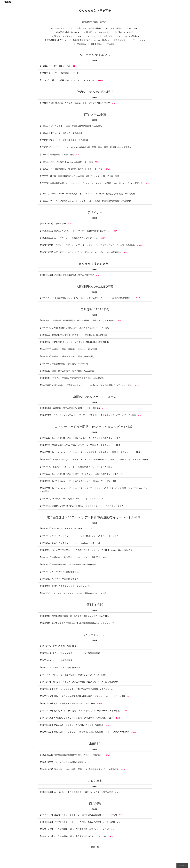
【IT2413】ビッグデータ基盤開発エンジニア (59, 73)
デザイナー (131, 28)
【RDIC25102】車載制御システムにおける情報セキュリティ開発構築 (70, 408)
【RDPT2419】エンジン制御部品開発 (56, 660)
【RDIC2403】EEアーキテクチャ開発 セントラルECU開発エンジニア (71, 543)
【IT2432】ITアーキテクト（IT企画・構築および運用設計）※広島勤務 (70, 126)
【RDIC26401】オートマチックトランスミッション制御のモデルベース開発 (73, 593)
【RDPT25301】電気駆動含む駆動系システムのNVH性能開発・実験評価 (71, 725)
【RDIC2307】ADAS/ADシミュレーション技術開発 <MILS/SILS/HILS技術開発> (74, 342)
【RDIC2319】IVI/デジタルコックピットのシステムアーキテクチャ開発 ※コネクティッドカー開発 (83, 438)
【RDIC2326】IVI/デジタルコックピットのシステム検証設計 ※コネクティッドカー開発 (78, 481)
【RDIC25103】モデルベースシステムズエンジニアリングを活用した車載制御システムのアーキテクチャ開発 (87, 415)
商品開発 (111, 44)
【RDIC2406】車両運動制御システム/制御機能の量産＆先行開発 (67, 564)
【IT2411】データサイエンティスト (55, 66)
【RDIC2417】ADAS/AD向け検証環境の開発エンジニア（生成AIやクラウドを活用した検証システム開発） (86, 385)
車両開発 (81, 44)
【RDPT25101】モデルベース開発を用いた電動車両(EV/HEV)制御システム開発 (74, 689)
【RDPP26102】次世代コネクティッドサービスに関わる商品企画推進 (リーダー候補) (77, 822)
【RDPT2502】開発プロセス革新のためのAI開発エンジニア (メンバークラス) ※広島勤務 (79, 682)
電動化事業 (96, 44)
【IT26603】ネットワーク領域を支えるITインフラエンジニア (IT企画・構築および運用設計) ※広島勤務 (85, 201)
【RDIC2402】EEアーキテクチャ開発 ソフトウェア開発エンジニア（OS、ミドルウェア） (80, 536)
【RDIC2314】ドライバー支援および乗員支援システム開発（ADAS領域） (72, 378)
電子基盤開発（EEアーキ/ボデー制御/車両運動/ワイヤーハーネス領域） (76, 40)
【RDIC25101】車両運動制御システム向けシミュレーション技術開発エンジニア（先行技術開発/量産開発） (87, 298)
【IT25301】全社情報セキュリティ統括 (56, 155)
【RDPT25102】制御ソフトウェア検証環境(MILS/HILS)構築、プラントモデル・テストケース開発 (82, 696)
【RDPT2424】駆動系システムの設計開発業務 (60, 668)
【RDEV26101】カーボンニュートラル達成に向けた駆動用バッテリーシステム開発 (76, 792)
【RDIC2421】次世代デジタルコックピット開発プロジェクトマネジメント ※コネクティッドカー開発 (84, 506)
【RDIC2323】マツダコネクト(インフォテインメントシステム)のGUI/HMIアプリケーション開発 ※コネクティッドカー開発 (94, 459)
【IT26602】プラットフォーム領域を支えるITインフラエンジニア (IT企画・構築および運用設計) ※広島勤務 (87, 194)
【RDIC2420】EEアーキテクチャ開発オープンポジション (65, 586)
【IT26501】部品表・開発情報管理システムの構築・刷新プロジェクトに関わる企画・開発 (79, 176)
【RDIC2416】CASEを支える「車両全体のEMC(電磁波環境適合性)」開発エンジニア (77, 623)
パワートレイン (138, 40)
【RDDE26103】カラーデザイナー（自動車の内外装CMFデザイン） (69, 238)
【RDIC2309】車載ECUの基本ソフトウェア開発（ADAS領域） (67, 356)
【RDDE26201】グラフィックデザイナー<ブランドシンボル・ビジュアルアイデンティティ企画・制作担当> (87, 245)
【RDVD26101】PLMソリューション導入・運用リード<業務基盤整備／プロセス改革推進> (79, 769)
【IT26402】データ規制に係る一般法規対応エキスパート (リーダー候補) (71, 169)
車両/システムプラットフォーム (66, 36)
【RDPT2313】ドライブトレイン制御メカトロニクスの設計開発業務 (69, 653)
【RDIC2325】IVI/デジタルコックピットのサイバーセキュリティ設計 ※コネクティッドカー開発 (82, 474)
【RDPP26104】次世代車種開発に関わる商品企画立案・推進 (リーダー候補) (73, 836)
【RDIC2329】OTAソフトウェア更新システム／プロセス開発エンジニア (71, 499)
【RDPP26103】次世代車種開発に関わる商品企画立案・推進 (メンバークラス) (74, 829)
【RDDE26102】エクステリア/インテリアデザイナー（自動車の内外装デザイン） (75, 231)
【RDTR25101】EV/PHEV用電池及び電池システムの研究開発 (66, 275)
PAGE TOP (182, 866)
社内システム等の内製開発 (88, 28)
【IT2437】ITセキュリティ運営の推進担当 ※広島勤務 (64, 140)
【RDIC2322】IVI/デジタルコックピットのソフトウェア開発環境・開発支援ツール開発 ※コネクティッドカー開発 (90, 452)
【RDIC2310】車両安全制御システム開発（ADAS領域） (64, 364)
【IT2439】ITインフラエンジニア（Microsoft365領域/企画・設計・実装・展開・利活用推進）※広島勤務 (85, 147)
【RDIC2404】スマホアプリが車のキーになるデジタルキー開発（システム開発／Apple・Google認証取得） (87, 550)
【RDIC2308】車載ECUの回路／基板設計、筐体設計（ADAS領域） (69, 349)
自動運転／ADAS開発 (124, 32)
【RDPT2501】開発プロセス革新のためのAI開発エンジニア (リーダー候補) (72, 675)
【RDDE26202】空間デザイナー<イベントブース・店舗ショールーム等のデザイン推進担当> (80, 252)
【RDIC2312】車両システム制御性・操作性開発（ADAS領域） (67, 371)
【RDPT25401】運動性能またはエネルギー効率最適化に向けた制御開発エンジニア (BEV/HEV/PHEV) (84, 732)
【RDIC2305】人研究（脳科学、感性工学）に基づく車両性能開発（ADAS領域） (75, 328)
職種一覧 (95, 847)
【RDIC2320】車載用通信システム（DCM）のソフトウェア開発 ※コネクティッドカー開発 (80, 445)
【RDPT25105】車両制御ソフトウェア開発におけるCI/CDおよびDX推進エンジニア (76, 718)
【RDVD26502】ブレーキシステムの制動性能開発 (61, 762)
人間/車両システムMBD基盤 (96, 32)
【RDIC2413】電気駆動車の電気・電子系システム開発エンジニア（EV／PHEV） (75, 616)
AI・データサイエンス (61, 28)
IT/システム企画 (113, 28)
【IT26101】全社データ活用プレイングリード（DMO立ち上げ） (68, 80)
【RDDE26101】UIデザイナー (52, 224)
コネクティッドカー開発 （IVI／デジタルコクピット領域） (112, 36)
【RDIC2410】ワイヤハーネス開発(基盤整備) (59, 579)
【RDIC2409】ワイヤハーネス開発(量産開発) (59, 572)
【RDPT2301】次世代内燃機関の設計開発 (58, 646)
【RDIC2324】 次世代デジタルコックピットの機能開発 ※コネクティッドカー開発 (76, 467)
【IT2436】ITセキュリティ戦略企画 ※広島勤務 (61, 133)
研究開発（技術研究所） (67, 32)
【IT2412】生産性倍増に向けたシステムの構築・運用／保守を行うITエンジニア (74, 103)
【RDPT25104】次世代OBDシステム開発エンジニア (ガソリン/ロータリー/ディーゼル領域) (80, 711)
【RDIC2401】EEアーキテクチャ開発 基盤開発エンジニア (66, 528)
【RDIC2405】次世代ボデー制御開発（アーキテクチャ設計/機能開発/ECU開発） (75, 557)
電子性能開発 (120, 40)
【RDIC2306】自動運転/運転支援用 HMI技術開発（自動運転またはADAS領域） (74, 335)
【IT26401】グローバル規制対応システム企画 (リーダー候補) (66, 162)
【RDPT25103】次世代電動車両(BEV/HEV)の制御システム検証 (67, 703)
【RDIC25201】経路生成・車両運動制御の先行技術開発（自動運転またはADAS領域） (77, 320)
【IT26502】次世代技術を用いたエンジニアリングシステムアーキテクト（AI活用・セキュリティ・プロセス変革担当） (92, 183)
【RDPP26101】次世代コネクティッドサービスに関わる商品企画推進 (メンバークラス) (78, 815)
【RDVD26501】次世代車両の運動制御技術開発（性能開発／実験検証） (71, 755)
